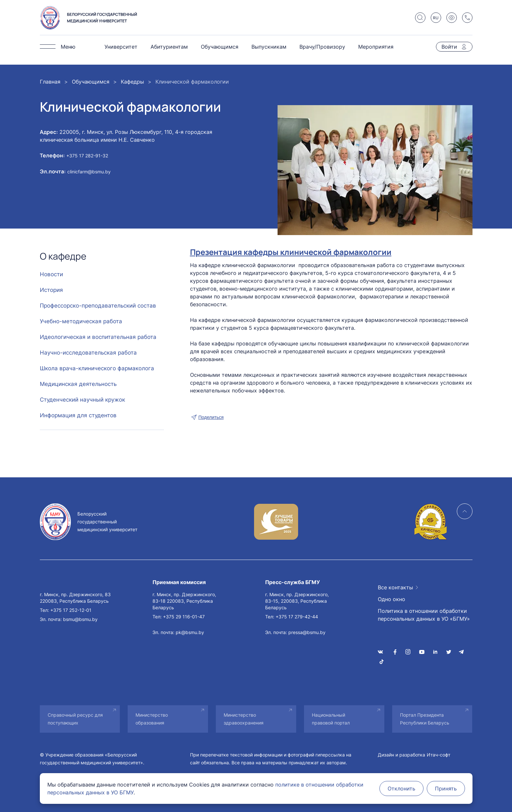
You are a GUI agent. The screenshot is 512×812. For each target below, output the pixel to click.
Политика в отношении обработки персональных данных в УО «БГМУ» (424, 615)
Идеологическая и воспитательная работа (98, 337)
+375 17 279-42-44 (297, 617)
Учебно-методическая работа (81, 321)
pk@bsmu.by (190, 632)
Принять (446, 788)
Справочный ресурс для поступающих (75, 719)
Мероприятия (376, 47)
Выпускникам (269, 47)
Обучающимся (220, 47)
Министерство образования (152, 719)
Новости (51, 274)
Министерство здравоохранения (244, 719)
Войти (449, 47)
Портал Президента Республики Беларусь (425, 719)
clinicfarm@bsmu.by (89, 172)
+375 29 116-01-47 (184, 617)
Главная (50, 82)
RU (436, 18)
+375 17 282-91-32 (87, 156)
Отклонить (401, 788)
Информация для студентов (78, 415)
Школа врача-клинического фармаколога (97, 368)
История (51, 290)
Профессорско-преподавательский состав (98, 306)
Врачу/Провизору (322, 47)
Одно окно (392, 599)
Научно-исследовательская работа (88, 353)
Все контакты (395, 587)
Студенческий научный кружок (82, 400)
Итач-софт (439, 755)
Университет (121, 47)
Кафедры (132, 82)
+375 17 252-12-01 (71, 610)
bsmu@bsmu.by (80, 619)
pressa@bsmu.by (307, 632)
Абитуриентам (169, 47)
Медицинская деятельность (78, 384)
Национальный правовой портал (331, 719)
